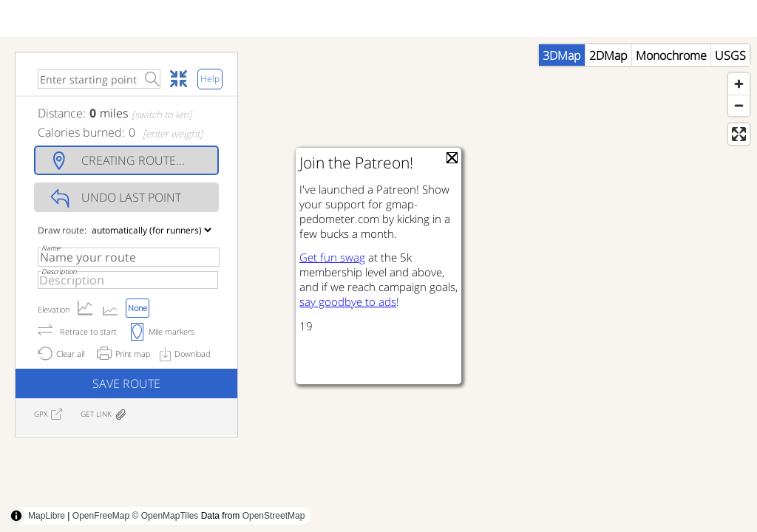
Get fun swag (332, 257)
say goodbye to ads (348, 301)
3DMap (562, 55)
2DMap (608, 55)
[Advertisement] (269, 499)
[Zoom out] (739, 105)
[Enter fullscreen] (739, 134)
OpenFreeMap (101, 516)
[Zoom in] (739, 84)
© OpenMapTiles (166, 516)
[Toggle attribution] (16, 516)
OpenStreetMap (274, 516)
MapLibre (47, 516)
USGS (730, 55)
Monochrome (671, 55)
